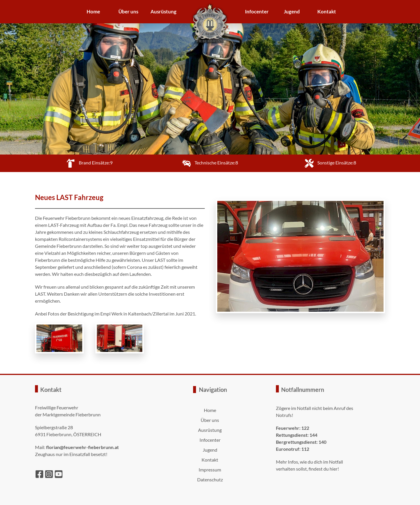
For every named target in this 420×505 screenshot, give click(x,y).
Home (93, 12)
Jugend (292, 12)
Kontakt (327, 12)
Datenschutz (210, 479)
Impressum (210, 470)
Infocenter (257, 12)
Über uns (128, 12)
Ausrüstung (163, 12)
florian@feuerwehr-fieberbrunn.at (82, 447)
